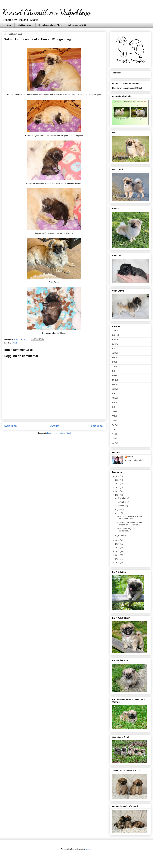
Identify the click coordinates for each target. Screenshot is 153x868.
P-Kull (115, 393)
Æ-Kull (115, 443)
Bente (130, 457)
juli (119, 509)
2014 (118, 563)
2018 (118, 548)
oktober (121, 506)
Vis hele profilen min (133, 460)
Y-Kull (115, 434)
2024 (118, 484)
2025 (118, 480)
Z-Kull (115, 438)
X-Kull (115, 429)
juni (119, 513)
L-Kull (115, 376)
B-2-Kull (116, 335)
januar (120, 535)
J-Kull (115, 367)
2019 (118, 544)
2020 (118, 540)
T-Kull (115, 411)
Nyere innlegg (11, 426)
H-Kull (115, 358)
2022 (118, 491)
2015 (118, 559)
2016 (118, 555)
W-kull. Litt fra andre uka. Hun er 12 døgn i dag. (130, 518)
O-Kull (115, 389)
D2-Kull (115, 344)
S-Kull (115, 407)
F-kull (115, 349)
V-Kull (115, 420)
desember (122, 498)
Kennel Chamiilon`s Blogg (50, 25)
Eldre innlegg (97, 426)
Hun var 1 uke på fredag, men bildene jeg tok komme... (130, 524)
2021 (118, 495)
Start (9, 25)
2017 (118, 551)
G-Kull (115, 353)
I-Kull (114, 362)
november (122, 502)
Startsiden (54, 426)
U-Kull (115, 416)
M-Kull (115, 380)
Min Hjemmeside (25, 25)
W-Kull (14, 343)
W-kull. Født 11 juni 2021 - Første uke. (128, 530)
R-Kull (115, 402)
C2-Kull (115, 340)
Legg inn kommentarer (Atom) (59, 433)
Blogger (89, 849)
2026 (118, 476)
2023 (118, 488)
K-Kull (115, 371)
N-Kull (115, 385)
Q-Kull (115, 398)
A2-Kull (115, 331)
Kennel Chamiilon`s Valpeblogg (46, 12)
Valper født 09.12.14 (77, 25)
